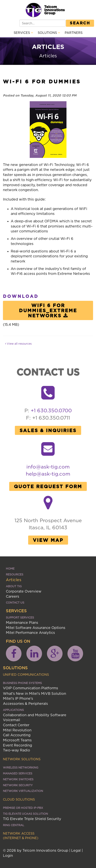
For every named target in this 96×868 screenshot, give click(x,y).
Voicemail (12, 720)
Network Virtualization (23, 791)
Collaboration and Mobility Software (35, 715)
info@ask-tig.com (48, 467)
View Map (48, 540)
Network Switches (18, 779)
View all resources (18, 344)
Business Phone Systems (22, 683)
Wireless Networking (21, 767)
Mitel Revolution (17, 730)
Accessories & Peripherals (25, 704)
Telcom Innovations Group (54, 10)
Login (8, 856)
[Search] (42, 23)
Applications (13, 710)
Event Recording (17, 745)
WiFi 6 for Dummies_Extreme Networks (48, 310)
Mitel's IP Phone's (18, 698)
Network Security (18, 785)
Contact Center (16, 725)
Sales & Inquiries (48, 430)
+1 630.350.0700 (51, 410)
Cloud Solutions (19, 799)
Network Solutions (22, 759)
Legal (76, 850)
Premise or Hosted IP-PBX (23, 808)
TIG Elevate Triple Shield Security (32, 819)
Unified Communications (26, 675)
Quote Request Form (48, 486)
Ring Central (14, 825)
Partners (74, 33)
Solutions (49, 33)
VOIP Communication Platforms (31, 688)
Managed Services (18, 773)
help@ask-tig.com (48, 474)
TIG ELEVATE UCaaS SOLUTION (25, 814)
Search (80, 23)
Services (23, 33)
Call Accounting (17, 735)
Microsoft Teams (17, 740)
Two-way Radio (17, 750)
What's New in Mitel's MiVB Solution (35, 694)
